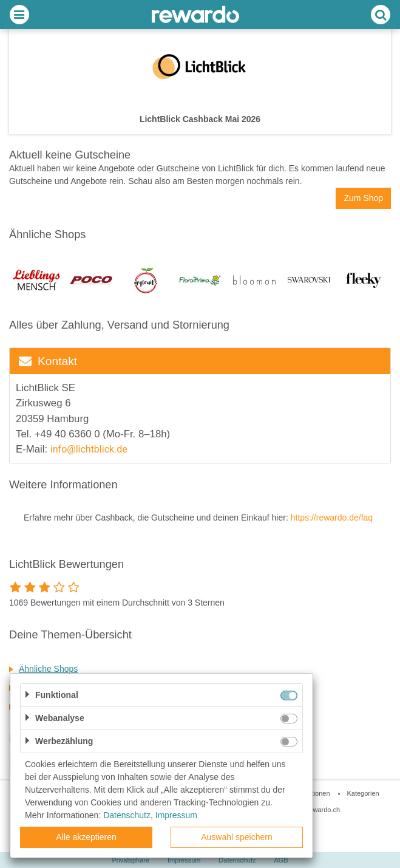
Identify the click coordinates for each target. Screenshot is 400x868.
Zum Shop (363, 198)
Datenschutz (127, 815)
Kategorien (363, 793)
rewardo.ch (324, 810)
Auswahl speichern (237, 837)
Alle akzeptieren (86, 837)
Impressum (176, 815)
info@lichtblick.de (90, 449)
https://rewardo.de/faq (332, 518)
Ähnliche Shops (48, 669)
